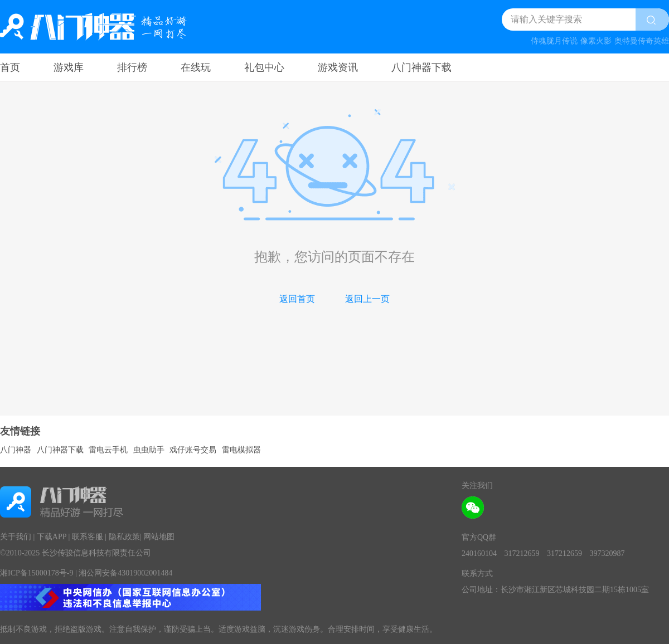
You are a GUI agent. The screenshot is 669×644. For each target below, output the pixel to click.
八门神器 (16, 450)
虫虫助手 (149, 450)
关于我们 (16, 537)
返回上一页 (367, 299)
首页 (10, 67)
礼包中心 (264, 67)
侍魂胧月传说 (554, 41)
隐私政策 (124, 537)
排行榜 (132, 67)
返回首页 (297, 299)
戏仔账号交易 (193, 450)
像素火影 (596, 41)
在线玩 (196, 67)
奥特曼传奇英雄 (642, 41)
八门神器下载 (421, 67)
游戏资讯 (338, 67)
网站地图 (159, 537)
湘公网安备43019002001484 (125, 573)
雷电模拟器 (241, 450)
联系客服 (88, 537)
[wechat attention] (473, 508)
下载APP (52, 537)
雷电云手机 (108, 450)
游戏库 (69, 67)
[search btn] (652, 19)
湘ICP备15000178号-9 (37, 573)
